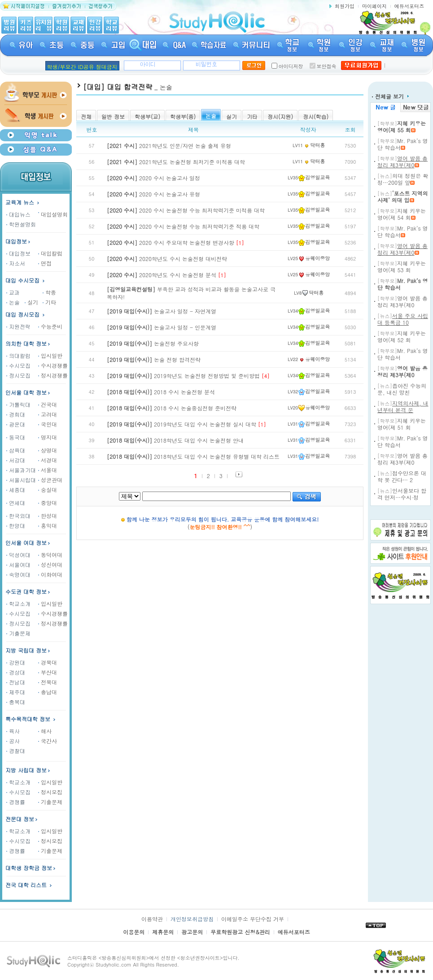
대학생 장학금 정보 (31, 868)
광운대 (16, 424)
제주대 (16, 692)
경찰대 (16, 751)
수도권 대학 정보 (26, 591)
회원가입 (345, 6)
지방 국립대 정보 (26, 650)
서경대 (48, 460)
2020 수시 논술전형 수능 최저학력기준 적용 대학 (183, 226)
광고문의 (192, 932)
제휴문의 (163, 932)
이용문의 (134, 932)
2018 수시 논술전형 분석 (161, 392)
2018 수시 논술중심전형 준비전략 (172, 408)
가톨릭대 (18, 404)
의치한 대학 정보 (26, 343)
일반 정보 (113, 116)
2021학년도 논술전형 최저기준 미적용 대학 (176, 162)
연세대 (16, 503)
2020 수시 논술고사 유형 (153, 194)
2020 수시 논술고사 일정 (153, 178)
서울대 (48, 470)
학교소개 (18, 603)
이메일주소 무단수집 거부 (253, 919)
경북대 (48, 662)
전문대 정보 (20, 819)
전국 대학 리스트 (26, 885)
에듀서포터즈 (409, 6)
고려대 (48, 414)
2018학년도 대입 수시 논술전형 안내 (175, 440)
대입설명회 (54, 214)
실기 (31, 302)
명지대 (48, 437)
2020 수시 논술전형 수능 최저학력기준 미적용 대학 (186, 210)
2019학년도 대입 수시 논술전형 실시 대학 (182, 424)
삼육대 (16, 450)
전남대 (16, 682)
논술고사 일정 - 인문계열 (162, 327)
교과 (13, 292)
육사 (13, 731)
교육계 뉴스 (23, 202)
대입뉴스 (18, 214)
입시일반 (50, 355)
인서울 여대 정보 (26, 542)
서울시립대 (21, 480)
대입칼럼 (50, 253)
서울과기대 (21, 470)
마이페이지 (374, 6)
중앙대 (48, 503)
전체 (86, 116)
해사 (45, 731)
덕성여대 (18, 555)
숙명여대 (18, 574)
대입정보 (19, 241)
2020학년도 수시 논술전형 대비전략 (167, 259)
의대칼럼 (18, 355)
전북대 (48, 682)
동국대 (16, 437)
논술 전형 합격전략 (154, 359)
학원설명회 (21, 224)
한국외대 (18, 516)
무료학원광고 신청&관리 (240, 932)
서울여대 (18, 564)
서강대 (16, 460)
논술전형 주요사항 (153, 343)
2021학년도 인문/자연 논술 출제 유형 (169, 146)
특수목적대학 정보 (31, 719)
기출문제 (18, 633)
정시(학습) (316, 116)
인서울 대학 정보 (26, 392)
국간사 (48, 741)
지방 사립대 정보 (26, 770)
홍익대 (48, 525)
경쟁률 (16, 802)
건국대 (48, 404)
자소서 (16, 263)
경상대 (16, 672)
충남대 (48, 692)
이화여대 (50, 574)
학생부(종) (183, 116)
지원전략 (18, 326)
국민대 (48, 424)
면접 (45, 263)
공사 (13, 741)
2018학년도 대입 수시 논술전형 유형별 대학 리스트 (193, 456)
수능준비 (50, 326)
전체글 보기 (390, 96)
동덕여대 (50, 555)
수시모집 (18, 365)
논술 (13, 302)
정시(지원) (280, 116)
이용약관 (152, 919)
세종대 (16, 490)
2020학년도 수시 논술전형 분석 (162, 275)
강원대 (16, 662)
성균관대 (50, 480)
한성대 (48, 516)
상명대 (48, 450)
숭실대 (48, 490)
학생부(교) (147, 116)
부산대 (48, 672)
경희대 (16, 414)
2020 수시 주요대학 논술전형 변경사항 (171, 242)
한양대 (16, 525)
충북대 (16, 702)
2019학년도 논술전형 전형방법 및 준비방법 (183, 376)
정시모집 (18, 375)
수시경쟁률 (53, 365)
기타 (49, 302)
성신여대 (50, 564)
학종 (49, 292)
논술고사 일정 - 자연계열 (162, 311)
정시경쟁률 (53, 375)
